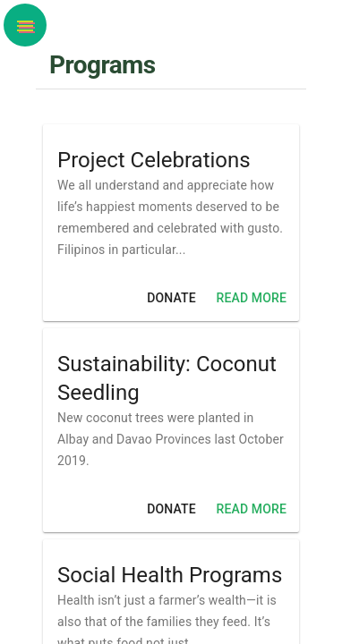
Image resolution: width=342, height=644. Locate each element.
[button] (25, 25)
